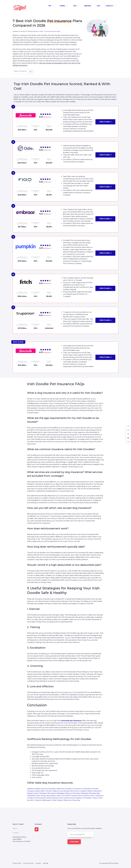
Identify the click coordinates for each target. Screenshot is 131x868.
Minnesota (52, 793)
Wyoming (76, 800)
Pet (53, 6)
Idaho (43, 791)
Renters (88, 6)
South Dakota (76, 798)
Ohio (92, 796)
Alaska (38, 789)
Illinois (49, 791)
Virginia (38, 800)
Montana (77, 793)
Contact (112, 6)
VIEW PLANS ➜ (105, 122)
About (15, 828)
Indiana (55, 791)
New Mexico (51, 796)
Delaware (87, 789)
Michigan (43, 793)
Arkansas (52, 789)
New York (61, 796)
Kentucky (74, 791)
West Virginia (58, 800)
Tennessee (87, 798)
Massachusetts (33, 793)
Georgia (30, 791)
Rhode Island (52, 798)
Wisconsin (68, 800)
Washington (47, 800)
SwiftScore (47, 117)
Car (98, 6)
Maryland (97, 791)
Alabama (30, 789)
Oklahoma (99, 796)
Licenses (38, 863)
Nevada (93, 793)
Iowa (61, 791)
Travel (65, 6)
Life (77, 6)
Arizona (44, 789)
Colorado (68, 789)
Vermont (31, 800)
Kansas (67, 791)
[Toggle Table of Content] (30, 72)
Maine (90, 791)
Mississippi (61, 793)
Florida (95, 789)
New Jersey (41, 796)
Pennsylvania (40, 798)
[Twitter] (37, 829)
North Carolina (72, 796)
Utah (100, 798)
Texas (95, 798)
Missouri (69, 793)
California (60, 789)
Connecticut (78, 789)
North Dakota (84, 796)
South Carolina (64, 798)
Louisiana (83, 791)
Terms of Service (28, 863)
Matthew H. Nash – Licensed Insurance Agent (46, 31)
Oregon (31, 798)
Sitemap (45, 863)
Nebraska (85, 793)
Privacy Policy (17, 863)
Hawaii (37, 791)
